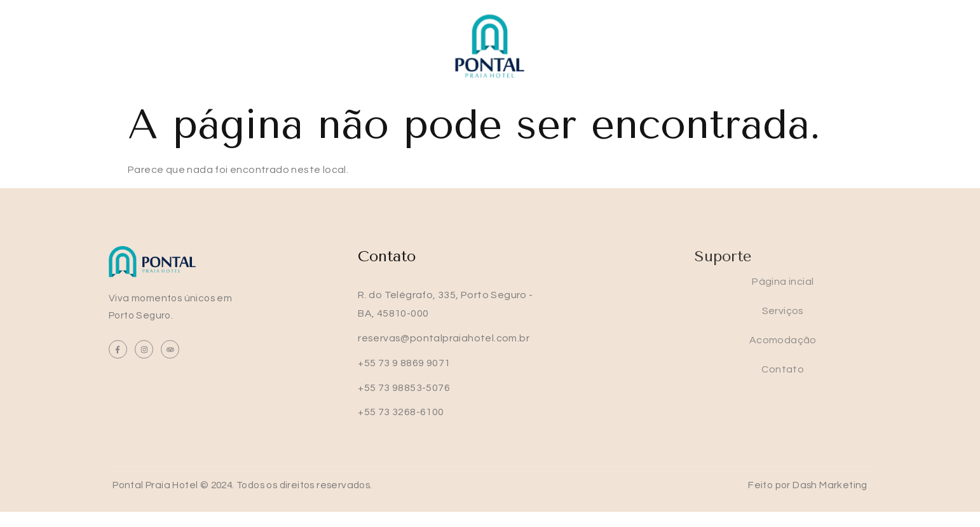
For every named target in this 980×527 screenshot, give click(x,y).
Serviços (378, 46)
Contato (714, 46)
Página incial (285, 46)
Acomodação (619, 46)
